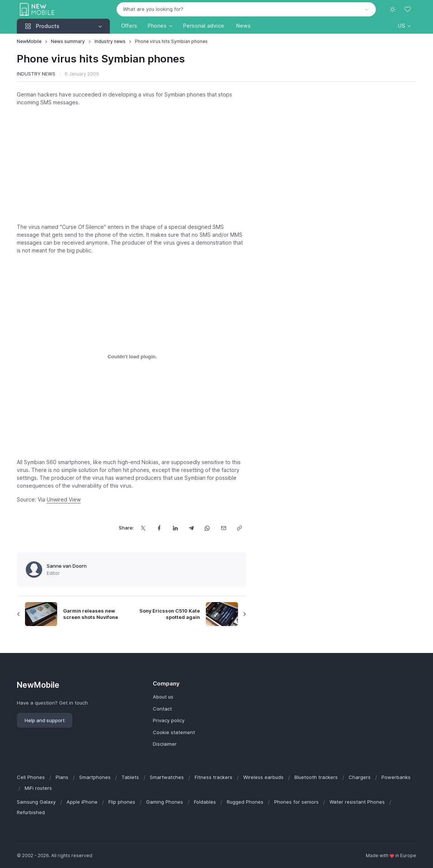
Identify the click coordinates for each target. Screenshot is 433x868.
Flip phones (122, 802)
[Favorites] (408, 9)
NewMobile (29, 41)
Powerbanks (396, 777)
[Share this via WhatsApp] (208, 528)
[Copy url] (240, 528)
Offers (129, 26)
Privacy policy (169, 720)
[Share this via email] (224, 528)
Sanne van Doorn (67, 566)
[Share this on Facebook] (159, 528)
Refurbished (31, 812)
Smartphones (95, 777)
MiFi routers (38, 788)
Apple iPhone (82, 802)
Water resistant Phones (357, 802)
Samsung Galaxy (36, 802)
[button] (404, 26)
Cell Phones (31, 777)
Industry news (110, 41)
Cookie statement (174, 732)
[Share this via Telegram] (191, 528)
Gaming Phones (165, 802)
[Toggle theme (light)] (393, 9)
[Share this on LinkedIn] (175, 528)
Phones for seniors (296, 802)
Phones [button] (157, 26)
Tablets (130, 777)
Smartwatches (167, 777)
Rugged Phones (245, 802)
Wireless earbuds (263, 777)
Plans (62, 777)
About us (163, 697)
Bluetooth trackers (316, 777)
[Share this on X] (143, 528)
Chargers (360, 777)
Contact (162, 709)
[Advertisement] (132, 165)
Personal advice (204, 26)
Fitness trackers (214, 777)
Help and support (45, 720)
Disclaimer (165, 744)
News (243, 26)
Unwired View (64, 499)
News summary (68, 41)
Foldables (205, 802)
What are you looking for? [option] (153, 9)
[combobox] (246, 9)
